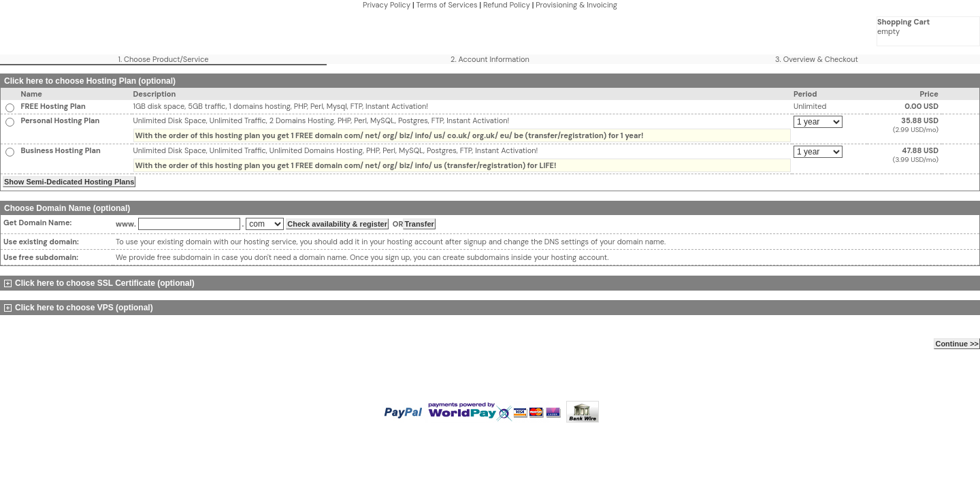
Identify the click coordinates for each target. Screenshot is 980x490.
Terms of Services (446, 5)
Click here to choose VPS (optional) (79, 308)
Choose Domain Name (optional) (67, 208)
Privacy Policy (387, 5)
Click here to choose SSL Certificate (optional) (99, 283)
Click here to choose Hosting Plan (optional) (90, 81)
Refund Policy (507, 5)
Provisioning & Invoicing (576, 5)
